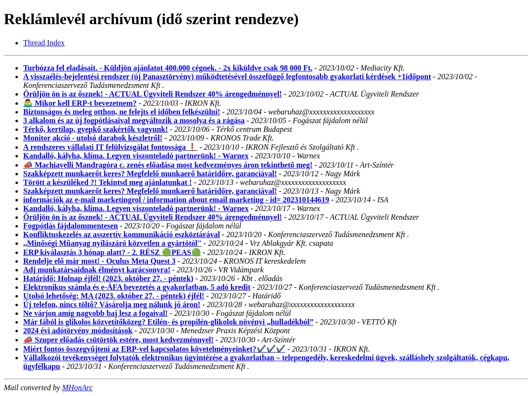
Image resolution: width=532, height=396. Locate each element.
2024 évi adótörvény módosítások (78, 331)
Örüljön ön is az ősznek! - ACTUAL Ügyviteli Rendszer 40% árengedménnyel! (152, 94)
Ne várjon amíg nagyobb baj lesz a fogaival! (95, 313)
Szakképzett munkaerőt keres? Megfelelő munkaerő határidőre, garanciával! (150, 174)
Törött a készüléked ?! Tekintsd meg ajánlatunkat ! (108, 182)
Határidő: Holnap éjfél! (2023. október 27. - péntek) (108, 278)
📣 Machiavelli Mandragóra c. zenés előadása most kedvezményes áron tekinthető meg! (168, 165)
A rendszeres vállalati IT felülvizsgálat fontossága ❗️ (110, 147)
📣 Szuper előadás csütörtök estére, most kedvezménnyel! (118, 340)
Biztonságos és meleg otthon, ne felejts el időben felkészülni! (122, 112)
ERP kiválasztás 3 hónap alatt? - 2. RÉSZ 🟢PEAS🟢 (112, 252)
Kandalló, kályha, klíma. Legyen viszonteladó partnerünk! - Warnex (136, 156)
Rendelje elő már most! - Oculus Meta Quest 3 (99, 261)
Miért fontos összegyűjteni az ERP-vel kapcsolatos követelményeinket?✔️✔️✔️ (154, 349)
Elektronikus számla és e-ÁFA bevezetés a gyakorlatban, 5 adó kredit (137, 287)
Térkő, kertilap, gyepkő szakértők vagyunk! (96, 129)
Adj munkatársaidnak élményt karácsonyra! (97, 270)
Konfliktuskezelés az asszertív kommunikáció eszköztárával (122, 234)
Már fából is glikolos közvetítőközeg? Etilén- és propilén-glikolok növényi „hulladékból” (168, 322)
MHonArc (77, 388)
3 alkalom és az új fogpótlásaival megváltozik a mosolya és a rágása (134, 120)
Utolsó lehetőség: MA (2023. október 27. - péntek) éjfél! (114, 296)
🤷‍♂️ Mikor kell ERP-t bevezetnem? (80, 103)
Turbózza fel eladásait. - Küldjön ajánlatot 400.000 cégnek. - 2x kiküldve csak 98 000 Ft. (168, 68)
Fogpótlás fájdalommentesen (71, 226)
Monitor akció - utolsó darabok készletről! (93, 138)
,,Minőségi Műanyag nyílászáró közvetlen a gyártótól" (112, 243)
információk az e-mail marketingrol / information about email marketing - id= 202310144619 (176, 200)
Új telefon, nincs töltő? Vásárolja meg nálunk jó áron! (112, 304)
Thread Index (44, 43)
